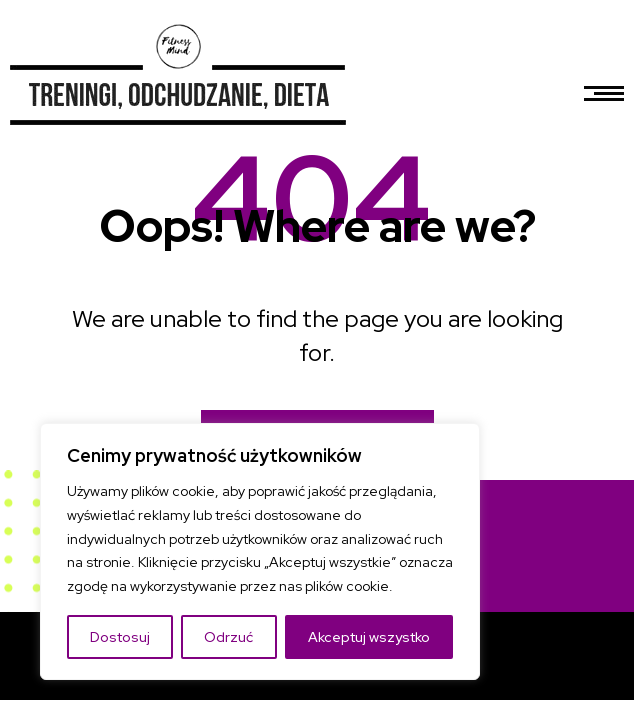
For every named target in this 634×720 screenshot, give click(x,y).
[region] (260, 551)
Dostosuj (120, 637)
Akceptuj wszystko (369, 637)
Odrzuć (228, 637)
